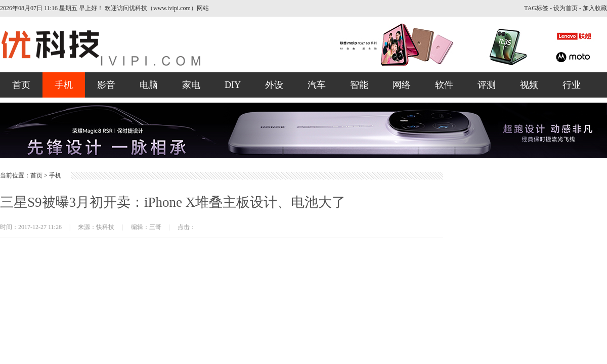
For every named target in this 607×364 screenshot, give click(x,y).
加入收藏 (595, 8)
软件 (444, 85)
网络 (402, 85)
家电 (191, 85)
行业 (572, 85)
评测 (487, 85)
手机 (64, 85)
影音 (106, 85)
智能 (359, 85)
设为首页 (566, 8)
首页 (21, 85)
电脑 (149, 85)
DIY (233, 85)
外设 (274, 85)
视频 (529, 85)
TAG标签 (536, 8)
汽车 (317, 85)
